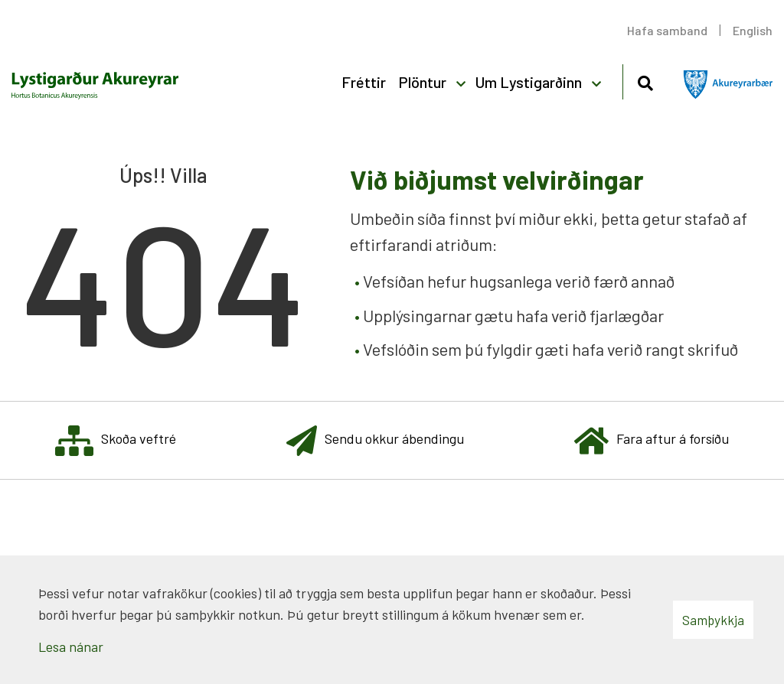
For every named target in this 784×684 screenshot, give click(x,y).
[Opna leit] (645, 81)
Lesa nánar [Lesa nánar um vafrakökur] (71, 647)
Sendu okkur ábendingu (375, 440)
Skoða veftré (116, 440)
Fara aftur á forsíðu (652, 440)
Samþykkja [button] (713, 620)
